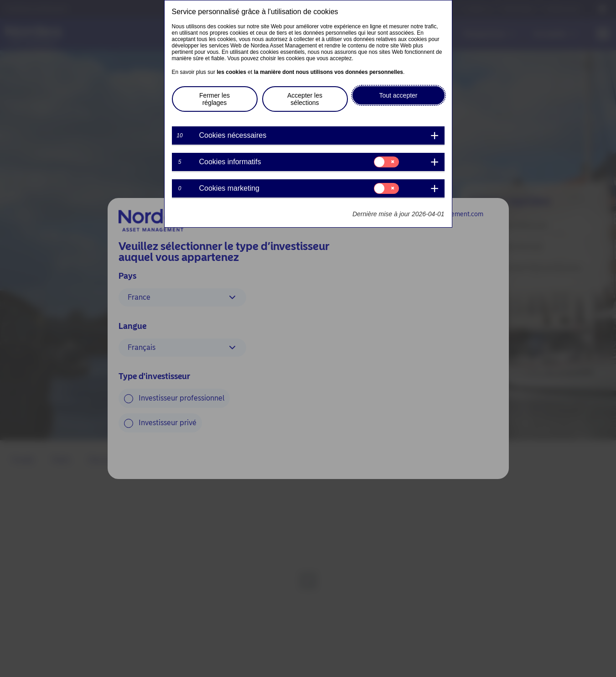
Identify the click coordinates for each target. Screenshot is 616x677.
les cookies (231, 72)
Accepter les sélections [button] (305, 99)
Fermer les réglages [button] (215, 99)
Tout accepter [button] (398, 95)
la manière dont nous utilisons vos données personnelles (329, 72)
